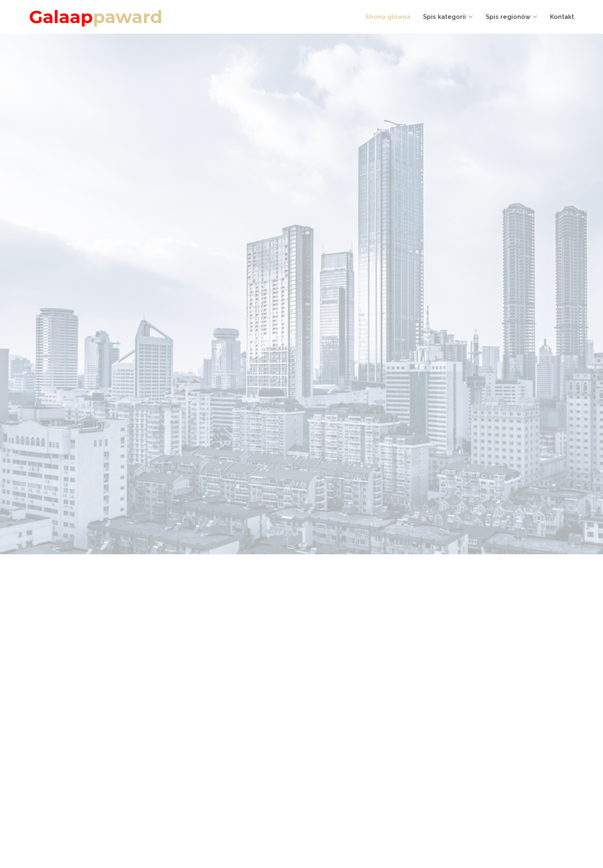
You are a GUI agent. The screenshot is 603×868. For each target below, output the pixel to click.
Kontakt (562, 17)
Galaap (96, 17)
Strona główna (388, 17)
